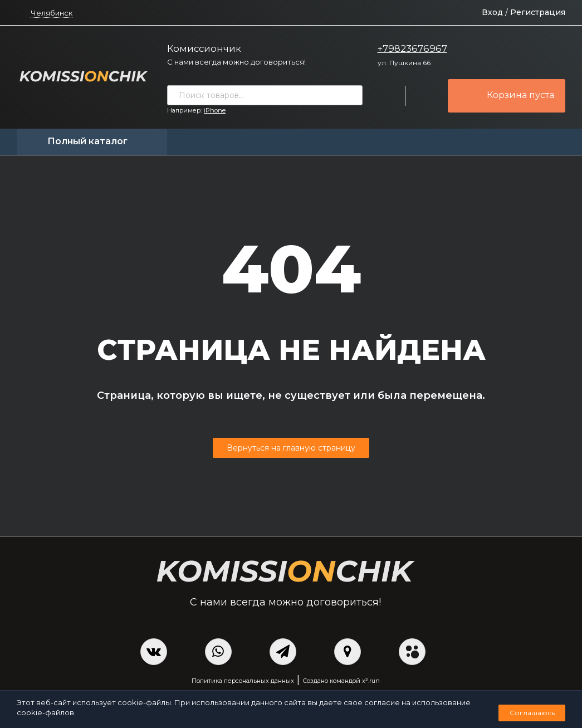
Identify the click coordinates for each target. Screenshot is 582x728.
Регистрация (538, 12)
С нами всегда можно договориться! (236, 62)
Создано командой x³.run (341, 681)
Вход (492, 12)
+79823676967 (412, 48)
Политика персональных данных (243, 681)
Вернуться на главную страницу (291, 448)
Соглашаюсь (532, 713)
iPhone (215, 110)
